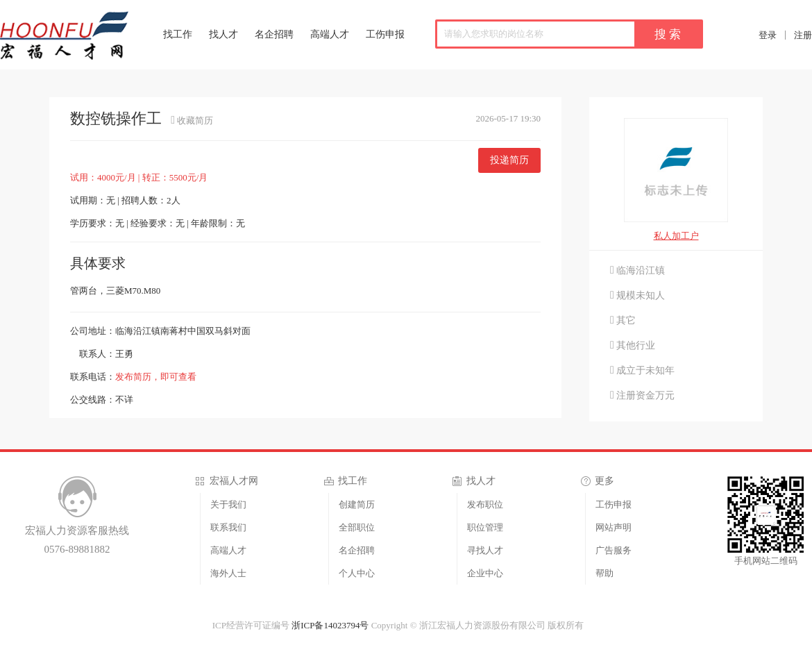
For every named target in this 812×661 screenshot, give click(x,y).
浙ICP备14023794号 (330, 625)
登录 (768, 35)
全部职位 (357, 527)
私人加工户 (676, 236)
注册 (803, 35)
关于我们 (228, 504)
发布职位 (485, 504)
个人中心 (357, 573)
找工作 (178, 34)
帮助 (604, 573)
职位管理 (485, 527)
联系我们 (228, 527)
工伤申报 (385, 34)
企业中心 (485, 573)
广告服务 (614, 550)
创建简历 (357, 504)
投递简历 (509, 160)
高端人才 (330, 34)
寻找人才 (485, 550)
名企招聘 (274, 34)
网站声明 (614, 527)
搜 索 (668, 34)
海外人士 (228, 573)
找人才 (223, 34)
